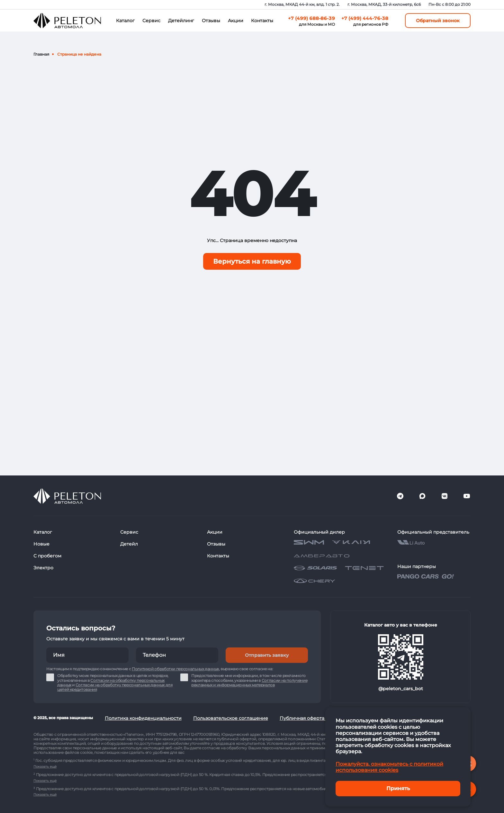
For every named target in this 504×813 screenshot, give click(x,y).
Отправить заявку (267, 655)
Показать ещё (45, 767)
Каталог (125, 21)
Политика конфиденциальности (143, 718)
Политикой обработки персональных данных (175, 669)
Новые (41, 544)
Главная (41, 54)
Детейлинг (181, 21)
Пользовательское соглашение (231, 718)
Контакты (262, 21)
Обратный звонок (438, 21)
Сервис (151, 21)
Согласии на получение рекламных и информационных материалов (249, 683)
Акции (236, 21)
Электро (43, 568)
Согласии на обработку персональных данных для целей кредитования (115, 687)
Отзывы (211, 21)
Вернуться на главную (252, 261)
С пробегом (47, 556)
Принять (398, 788)
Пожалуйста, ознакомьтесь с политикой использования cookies (389, 767)
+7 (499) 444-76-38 (365, 18)
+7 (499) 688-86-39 (311, 18)
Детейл (129, 544)
